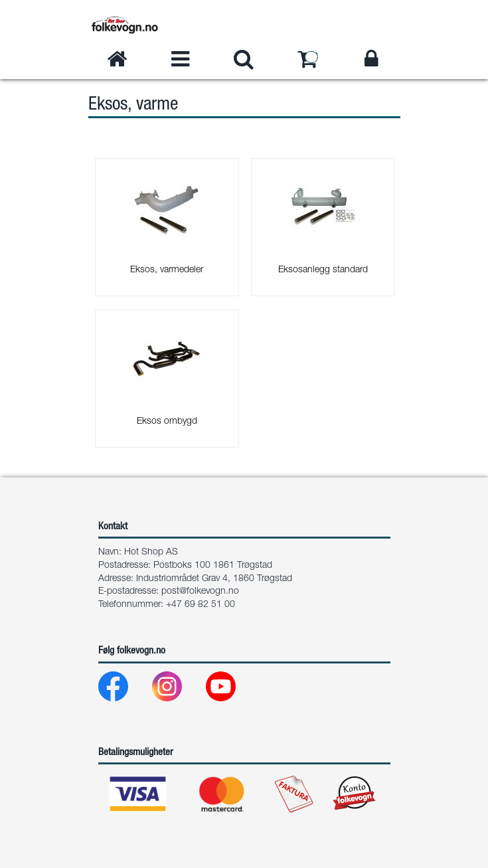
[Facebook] (124, 690)
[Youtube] (231, 690)
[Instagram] (178, 690)
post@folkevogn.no (200, 592)
